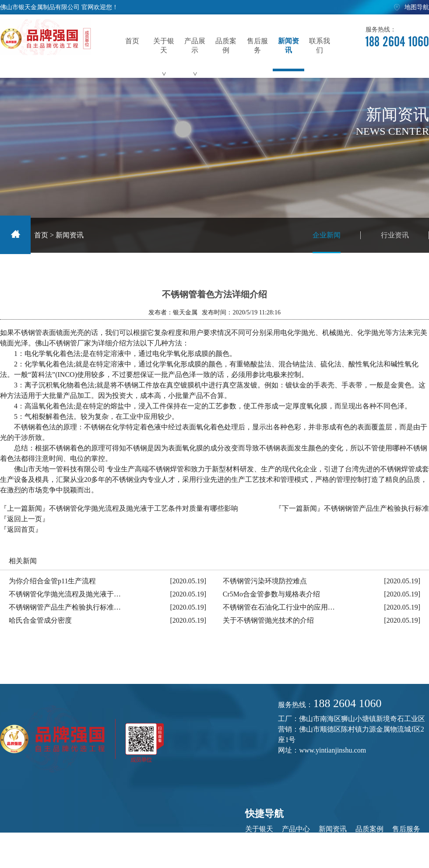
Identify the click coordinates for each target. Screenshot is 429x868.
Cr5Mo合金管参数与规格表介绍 (271, 594)
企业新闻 (327, 242)
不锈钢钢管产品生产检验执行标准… (65, 607)
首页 (41, 235)
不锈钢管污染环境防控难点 (265, 581)
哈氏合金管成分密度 (40, 620)
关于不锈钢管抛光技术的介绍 (268, 620)
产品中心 (296, 829)
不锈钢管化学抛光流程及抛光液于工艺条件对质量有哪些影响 (144, 508)
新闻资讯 (70, 235)
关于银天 (259, 829)
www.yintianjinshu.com (332, 750)
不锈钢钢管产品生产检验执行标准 (376, 508)
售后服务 (406, 829)
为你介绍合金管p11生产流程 (52, 581)
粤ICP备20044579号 (207, 851)
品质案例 (369, 829)
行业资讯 (395, 235)
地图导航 (417, 7)
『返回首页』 (21, 529)
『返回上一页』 (25, 519)
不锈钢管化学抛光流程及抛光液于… (65, 594)
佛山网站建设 (404, 851)
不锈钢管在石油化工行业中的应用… (279, 607)
